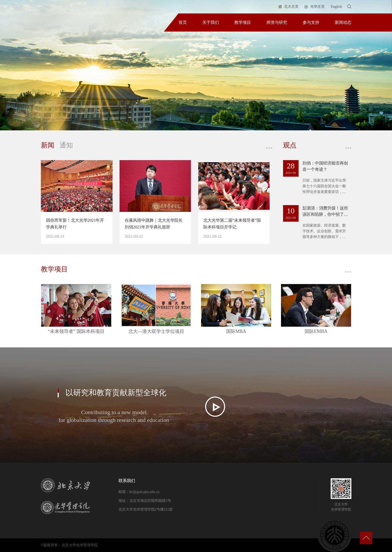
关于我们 (211, 22)
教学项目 (243, 22)
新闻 (48, 145)
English (336, 7)
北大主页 (291, 7)
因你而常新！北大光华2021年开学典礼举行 (75, 224)
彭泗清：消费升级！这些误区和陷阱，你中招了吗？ (325, 212)
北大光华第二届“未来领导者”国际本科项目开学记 (232, 224)
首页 (183, 22)
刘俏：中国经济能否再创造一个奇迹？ (325, 166)
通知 (66, 145)
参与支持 (311, 22)
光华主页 (317, 7)
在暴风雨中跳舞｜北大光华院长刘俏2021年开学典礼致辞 (154, 224)
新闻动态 (343, 22)
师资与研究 (277, 22)
